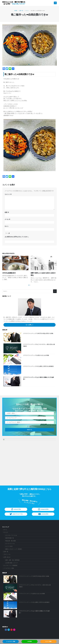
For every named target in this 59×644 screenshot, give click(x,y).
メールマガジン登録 (11, 641)
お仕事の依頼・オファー (12, 563)
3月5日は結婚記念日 (9, 273)
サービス (6, 532)
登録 (29, 426)
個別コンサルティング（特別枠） (14, 549)
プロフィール (7, 554)
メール (7, 219)
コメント (8, 194)
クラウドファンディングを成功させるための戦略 (36, 355)
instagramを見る (43, 509)
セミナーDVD (9, 546)
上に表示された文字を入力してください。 (17, 237)
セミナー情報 (48, 641)
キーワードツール (10, 544)
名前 (7, 212)
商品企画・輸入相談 (11, 541)
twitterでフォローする (16, 514)
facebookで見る (16, 509)
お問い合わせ (7, 557)
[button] (29, 64)
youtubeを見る (43, 514)
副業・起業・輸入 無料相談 (12, 560)
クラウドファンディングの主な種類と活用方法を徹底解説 (38, 366)
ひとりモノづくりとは (11, 535)
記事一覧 (6, 552)
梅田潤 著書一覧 (10, 538)
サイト (7, 226)
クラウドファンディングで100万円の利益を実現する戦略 (38, 333)
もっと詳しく (30, 325)
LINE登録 (30, 641)
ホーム (5, 530)
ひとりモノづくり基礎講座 (10, 565)
